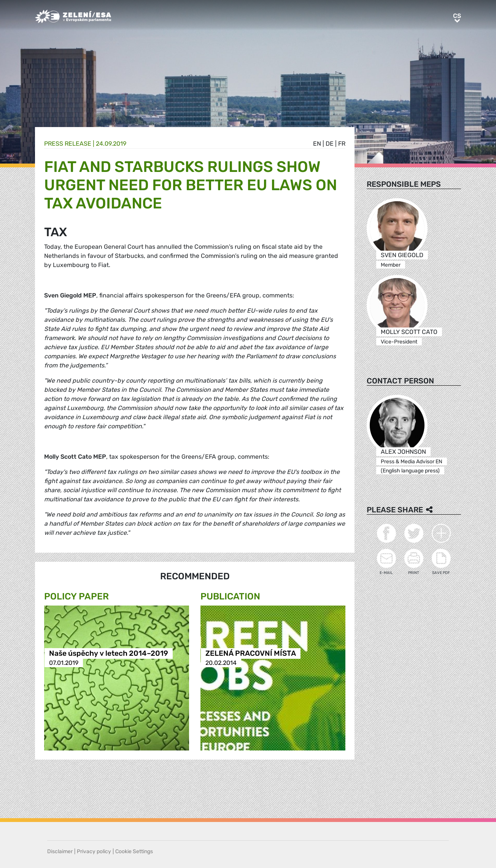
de (330, 144)
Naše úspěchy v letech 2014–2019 (109, 653)
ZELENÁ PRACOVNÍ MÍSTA (251, 653)
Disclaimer (60, 851)
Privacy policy (94, 851)
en (317, 144)
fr (342, 144)
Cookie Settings (134, 851)
